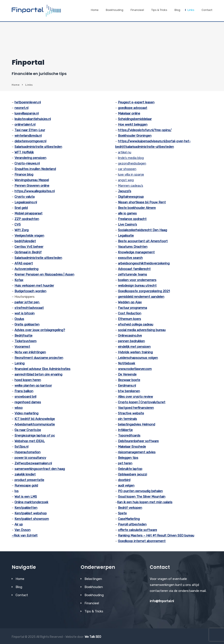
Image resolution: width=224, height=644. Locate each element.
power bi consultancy (30, 458)
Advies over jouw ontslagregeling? (40, 330)
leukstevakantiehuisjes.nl (33, 119)
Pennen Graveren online (32, 186)
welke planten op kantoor (33, 386)
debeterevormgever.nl (30, 141)
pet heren (125, 463)
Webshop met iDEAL (30, 441)
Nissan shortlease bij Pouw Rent (142, 202)
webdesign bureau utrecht (137, 286)
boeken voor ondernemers (137, 280)
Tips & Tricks (159, 10)
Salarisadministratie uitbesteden (38, 147)
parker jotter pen (27, 302)
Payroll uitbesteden (132, 524)
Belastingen (93, 579)
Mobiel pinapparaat (28, 213)
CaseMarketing (129, 519)
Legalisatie (126, 236)
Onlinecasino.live (130, 336)
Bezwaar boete (129, 380)
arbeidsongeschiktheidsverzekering (144, 263)
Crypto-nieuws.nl (27, 163)
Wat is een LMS (26, 497)
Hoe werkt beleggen (133, 125)
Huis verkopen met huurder (34, 286)
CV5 (18, 224)
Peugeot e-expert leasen (136, 102)
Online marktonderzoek (31, 502)
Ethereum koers (129, 319)
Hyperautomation (28, 452)
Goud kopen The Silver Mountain (142, 497)
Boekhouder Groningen (135, 136)
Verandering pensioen (30, 158)
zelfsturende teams (132, 274)
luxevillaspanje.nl (27, 113)
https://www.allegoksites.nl (35, 191)
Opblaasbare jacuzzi (132, 474)
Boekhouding (115, 10)
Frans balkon (24, 391)
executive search (130, 258)
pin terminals (127, 419)
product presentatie (29, 480)
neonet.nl (21, 108)
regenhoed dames (28, 402)
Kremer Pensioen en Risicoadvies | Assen (44, 274)
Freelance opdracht (132, 219)
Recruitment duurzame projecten (39, 358)
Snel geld (21, 208)
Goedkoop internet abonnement (142, 541)
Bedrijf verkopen (130, 508)
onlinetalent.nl (25, 125)
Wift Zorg (22, 230)
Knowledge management (136, 252)
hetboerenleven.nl (28, 102)
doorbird (124, 480)
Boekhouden (94, 587)
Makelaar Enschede (132, 447)
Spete (122, 513)
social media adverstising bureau (142, 330)
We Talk (90, 637)
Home (95, 10)
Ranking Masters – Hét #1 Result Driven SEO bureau (156, 535)
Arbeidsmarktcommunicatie (35, 424)
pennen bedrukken (131, 341)
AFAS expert (24, 263)
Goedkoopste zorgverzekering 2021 (144, 291)
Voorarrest (22, 347)
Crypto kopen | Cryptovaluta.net (142, 402)
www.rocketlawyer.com (135, 369)
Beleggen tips (128, 458)
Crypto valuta (25, 197)
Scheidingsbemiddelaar (135, 119)
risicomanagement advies (137, 452)
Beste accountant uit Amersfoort (143, 241)
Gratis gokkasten (27, 324)
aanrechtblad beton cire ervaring (38, 374)
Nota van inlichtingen (30, 352)
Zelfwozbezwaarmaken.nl (33, 463)
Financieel (137, 10)
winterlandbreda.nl (28, 136)
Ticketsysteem (25, 341)
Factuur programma (132, 308)
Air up (19, 524)
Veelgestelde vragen (29, 236)
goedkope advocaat (133, 108)
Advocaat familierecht (134, 269)
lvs (17, 491)
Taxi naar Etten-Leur (30, 130)
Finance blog (24, 175)
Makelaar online (129, 113)
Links (191, 10)
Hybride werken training (135, 352)
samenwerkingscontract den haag (40, 469)
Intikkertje (125, 430)
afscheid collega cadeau (136, 324)
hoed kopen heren (28, 380)
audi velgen (126, 486)
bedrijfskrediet (25, 241)
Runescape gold (26, 486)
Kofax (19, 280)
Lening (20, 363)
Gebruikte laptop (130, 469)
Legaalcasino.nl (26, 202)
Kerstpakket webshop (31, 513)
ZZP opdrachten (27, 219)
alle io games (127, 213)
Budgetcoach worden (30, 291)
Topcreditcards (129, 436)
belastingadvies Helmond (137, 424)
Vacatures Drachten (133, 247)
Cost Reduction (130, 313)
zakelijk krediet (25, 474)
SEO (98, 637)
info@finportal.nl (162, 601)
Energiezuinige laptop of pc (35, 436)
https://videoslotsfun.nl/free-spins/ (145, 130)
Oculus (19, 319)
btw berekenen (129, 391)
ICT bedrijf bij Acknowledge (35, 419)
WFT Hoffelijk (24, 152)
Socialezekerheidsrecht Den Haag (143, 230)
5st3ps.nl (21, 447)
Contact (207, 10)
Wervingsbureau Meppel (32, 180)
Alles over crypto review (135, 397)
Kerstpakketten (26, 508)
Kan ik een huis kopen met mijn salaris (145, 502)
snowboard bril (25, 397)
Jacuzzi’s (125, 191)
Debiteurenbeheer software (138, 441)
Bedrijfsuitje (23, 336)
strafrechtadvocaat (29, 308)
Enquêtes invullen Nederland (35, 169)
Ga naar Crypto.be (28, 430)
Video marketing (26, 413)
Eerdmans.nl (127, 386)
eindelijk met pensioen (134, 347)
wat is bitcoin (25, 313)
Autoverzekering (26, 269)
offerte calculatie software (137, 530)
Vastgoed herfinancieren (136, 408)
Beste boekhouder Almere (137, 208)
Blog (177, 10)
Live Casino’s (127, 224)
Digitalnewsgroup (131, 197)
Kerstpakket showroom (32, 519)
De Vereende (127, 374)
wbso (19, 408)
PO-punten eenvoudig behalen (140, 491)
